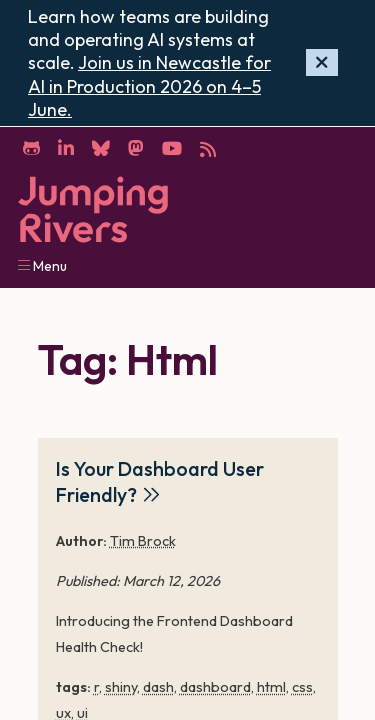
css (302, 687)
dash (158, 687)
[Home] (93, 209)
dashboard (215, 687)
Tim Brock (143, 541)
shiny (121, 687)
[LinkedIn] (65, 147)
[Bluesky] (100, 147)
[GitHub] (31, 147)
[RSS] (207, 147)
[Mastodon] (135, 147)
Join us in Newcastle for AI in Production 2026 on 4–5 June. (149, 86)
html (271, 687)
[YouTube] (171, 147)
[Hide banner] (322, 62)
